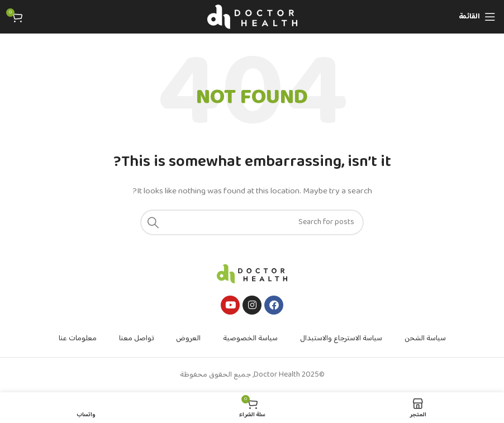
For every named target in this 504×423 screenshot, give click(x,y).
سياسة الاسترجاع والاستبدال (341, 339)
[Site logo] (252, 17)
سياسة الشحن (425, 339)
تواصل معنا (136, 339)
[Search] (252, 222)
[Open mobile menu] (477, 17)
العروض (188, 339)
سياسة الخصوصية (250, 339)
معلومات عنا (78, 339)
